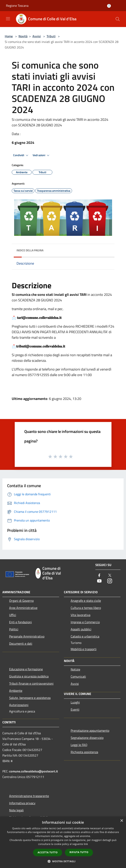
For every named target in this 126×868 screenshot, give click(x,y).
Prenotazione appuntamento (90, 731)
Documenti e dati (21, 644)
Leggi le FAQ (79, 745)
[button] (63, 861)
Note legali (16, 810)
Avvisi (37, 36)
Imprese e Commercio (85, 622)
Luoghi (75, 702)
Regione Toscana (17, 6)
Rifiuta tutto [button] (79, 852)
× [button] (122, 821)
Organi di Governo (21, 601)
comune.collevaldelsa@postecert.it (34, 771)
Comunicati (78, 676)
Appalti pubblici (81, 629)
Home (9, 36)
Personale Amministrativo (27, 636)
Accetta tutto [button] (48, 852)
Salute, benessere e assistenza (30, 698)
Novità (23, 36)
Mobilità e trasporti (84, 649)
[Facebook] (99, 576)
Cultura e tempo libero (86, 608)
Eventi (75, 709)
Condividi (21, 155)
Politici (14, 629)
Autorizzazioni (19, 705)
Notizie (75, 669)
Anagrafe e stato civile (86, 601)
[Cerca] (118, 19)
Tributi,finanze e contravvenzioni (31, 683)
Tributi (51, 36)
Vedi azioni (42, 155)
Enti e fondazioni (21, 622)
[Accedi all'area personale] (109, 6)
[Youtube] (99, 581)
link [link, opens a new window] (86, 844)
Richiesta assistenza (84, 752)
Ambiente (16, 691)
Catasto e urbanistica (85, 636)
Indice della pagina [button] (30, 250)
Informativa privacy (22, 803)
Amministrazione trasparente (29, 796)
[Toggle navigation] (8, 19)
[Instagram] (110, 581)
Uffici (13, 615)
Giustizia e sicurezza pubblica (29, 676)
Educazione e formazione (26, 669)
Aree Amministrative (23, 608)
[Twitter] (110, 576)
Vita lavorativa (81, 615)
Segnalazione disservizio (87, 738)
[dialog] (63, 842)
